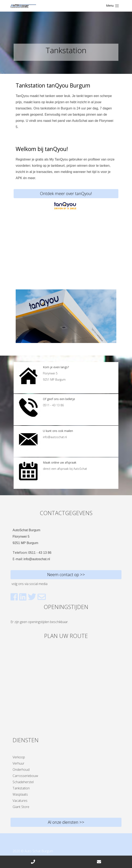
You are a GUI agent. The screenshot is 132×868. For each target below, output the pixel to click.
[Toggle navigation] (113, 6)
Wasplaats (20, 794)
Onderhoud (21, 770)
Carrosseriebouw (25, 776)
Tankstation (21, 788)
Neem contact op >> (66, 575)
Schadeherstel (23, 782)
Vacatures (20, 801)
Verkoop (19, 757)
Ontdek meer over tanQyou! (66, 194)
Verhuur (18, 763)
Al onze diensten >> (66, 822)
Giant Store (21, 807)
